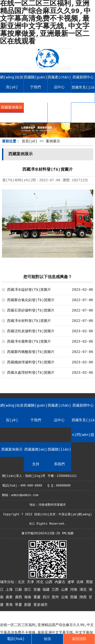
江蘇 (20, 590)
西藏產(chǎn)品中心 (59, 82)
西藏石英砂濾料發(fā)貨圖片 (31, 310)
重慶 (38, 597)
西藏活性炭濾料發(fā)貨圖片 (31, 331)
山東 (66, 590)
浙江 (29, 590)
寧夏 (20, 605)
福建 (47, 590)
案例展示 (53, 141)
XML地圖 (68, 534)
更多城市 (41, 605)
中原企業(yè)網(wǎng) (75, 515)
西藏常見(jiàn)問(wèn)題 (83, 92)
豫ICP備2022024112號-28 (41, 534)
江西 (56, 590)
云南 (66, 597)
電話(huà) (16, 639)
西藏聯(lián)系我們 (59, 112)
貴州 (56, 597)
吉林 (81, 582)
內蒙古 (61, 582)
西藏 (75, 597)
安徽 (38, 590)
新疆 (29, 605)
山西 (50, 582)
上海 (10, 590)
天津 (31, 582)
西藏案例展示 (12, 107)
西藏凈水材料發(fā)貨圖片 (29, 321)
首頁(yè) (30, 141)
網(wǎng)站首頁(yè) (12, 82)
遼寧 (72, 582)
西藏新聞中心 (83, 77)
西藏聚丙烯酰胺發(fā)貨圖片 (31, 352)
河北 (41, 582)
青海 (10, 605)
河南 (75, 590)
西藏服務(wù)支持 (35, 112)
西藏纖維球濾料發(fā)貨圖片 (31, 362)
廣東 (10, 597)
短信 (47, 639)
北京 (22, 582)
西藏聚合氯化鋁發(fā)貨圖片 (31, 300)
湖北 (84, 590)
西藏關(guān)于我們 (35, 82)
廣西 (20, 597)
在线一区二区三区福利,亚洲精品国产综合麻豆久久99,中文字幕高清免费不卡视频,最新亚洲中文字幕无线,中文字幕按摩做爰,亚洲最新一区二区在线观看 (47, 633)
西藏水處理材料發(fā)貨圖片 (31, 373)
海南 (29, 597)
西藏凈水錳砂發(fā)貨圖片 (29, 290)
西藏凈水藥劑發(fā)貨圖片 (29, 342)
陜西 (84, 597)
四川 (47, 597)
